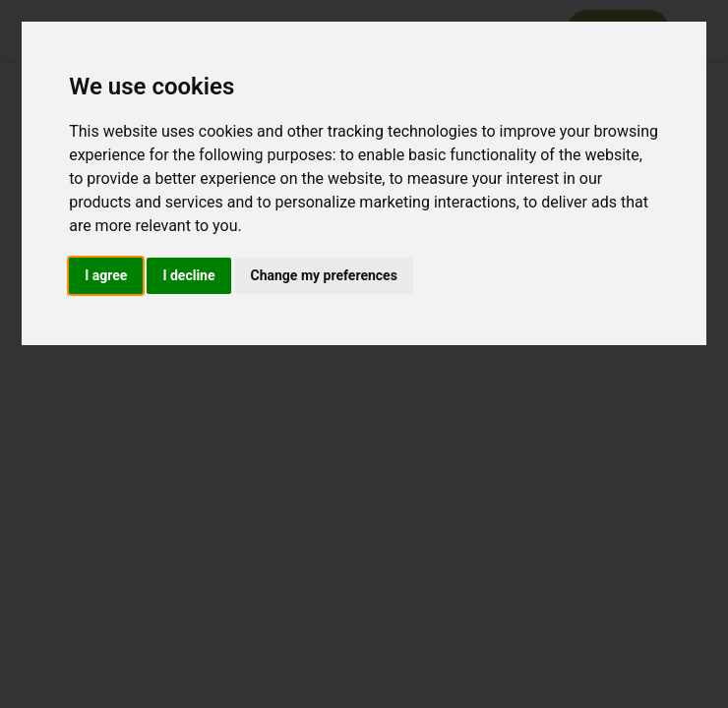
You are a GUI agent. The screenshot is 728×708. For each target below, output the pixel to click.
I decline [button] (188, 275)
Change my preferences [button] (324, 275)
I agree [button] (106, 275)
